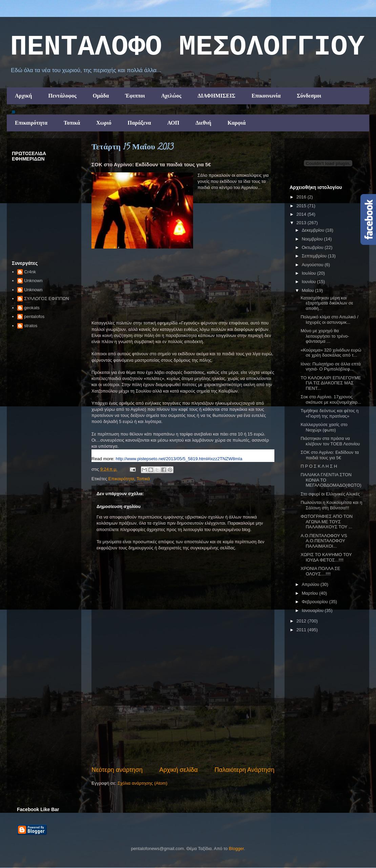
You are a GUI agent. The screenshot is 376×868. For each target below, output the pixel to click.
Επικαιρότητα (31, 123)
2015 (302, 206)
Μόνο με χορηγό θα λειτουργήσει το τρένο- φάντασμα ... (325, 336)
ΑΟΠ (173, 123)
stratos (31, 326)
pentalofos (34, 316)
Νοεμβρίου (313, 239)
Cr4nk (30, 272)
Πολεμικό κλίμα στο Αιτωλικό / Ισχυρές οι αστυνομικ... (329, 320)
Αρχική (23, 96)
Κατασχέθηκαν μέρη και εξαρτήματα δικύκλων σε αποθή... (327, 303)
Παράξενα (139, 123)
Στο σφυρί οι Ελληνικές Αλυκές (330, 494)
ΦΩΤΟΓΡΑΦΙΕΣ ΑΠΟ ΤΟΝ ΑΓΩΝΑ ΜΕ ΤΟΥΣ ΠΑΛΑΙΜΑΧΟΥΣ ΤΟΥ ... (326, 522)
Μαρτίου (311, 593)
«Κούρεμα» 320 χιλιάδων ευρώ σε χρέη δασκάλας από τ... (331, 353)
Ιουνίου (309, 282)
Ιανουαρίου (313, 610)
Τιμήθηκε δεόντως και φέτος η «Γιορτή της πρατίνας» (329, 413)
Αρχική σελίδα (178, 770)
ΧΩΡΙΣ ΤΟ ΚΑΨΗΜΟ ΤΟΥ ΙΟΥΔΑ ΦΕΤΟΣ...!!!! (326, 557)
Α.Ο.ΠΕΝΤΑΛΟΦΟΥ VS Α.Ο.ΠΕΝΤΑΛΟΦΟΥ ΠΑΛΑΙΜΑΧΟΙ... (324, 541)
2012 (302, 621)
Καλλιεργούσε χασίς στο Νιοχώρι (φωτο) (324, 427)
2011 (302, 630)
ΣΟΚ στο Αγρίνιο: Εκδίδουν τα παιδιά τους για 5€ (330, 455)
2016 (302, 197)
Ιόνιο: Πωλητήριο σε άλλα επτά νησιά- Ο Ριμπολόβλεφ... (330, 367)
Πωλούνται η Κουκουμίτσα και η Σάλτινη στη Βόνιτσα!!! (331, 505)
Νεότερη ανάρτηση (117, 770)
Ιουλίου (309, 273)
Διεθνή (203, 123)
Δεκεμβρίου (314, 230)
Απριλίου (311, 584)
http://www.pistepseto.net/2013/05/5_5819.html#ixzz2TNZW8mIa (179, 459)
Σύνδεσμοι (309, 96)
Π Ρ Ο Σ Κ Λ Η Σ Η (319, 466)
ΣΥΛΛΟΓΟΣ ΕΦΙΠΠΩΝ (46, 299)
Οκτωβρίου (313, 247)
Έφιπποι (135, 96)
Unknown (33, 281)
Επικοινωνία (266, 96)
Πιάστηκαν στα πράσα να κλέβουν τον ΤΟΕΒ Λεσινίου (330, 441)
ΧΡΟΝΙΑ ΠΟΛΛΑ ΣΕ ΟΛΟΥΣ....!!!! (320, 571)
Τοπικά (72, 123)
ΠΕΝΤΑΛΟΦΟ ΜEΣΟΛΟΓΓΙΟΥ (187, 47)
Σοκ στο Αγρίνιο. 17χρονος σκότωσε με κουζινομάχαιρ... (331, 399)
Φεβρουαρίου (316, 602)
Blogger (236, 849)
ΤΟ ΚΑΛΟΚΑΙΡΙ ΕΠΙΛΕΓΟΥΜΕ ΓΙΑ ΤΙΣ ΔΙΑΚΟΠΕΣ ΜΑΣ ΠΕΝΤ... (331, 383)
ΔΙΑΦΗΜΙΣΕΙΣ (216, 96)
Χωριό (104, 123)
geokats (32, 308)
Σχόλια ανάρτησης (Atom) (142, 783)
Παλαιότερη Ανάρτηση (244, 770)
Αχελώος (171, 96)
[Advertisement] (183, 736)
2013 (302, 223)
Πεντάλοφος (62, 96)
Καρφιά (237, 123)
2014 (302, 214)
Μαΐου (308, 290)
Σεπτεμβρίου (315, 256)
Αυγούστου (313, 265)
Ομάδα (101, 96)
